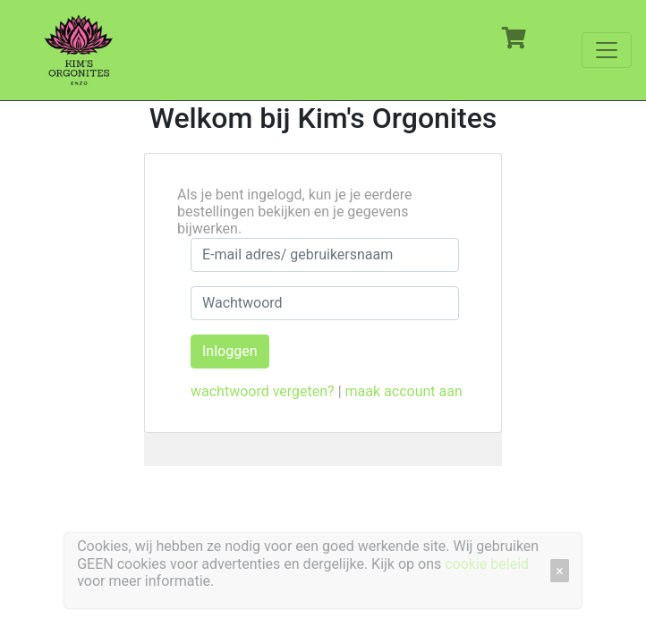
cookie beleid (487, 564)
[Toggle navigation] (607, 50)
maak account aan (404, 391)
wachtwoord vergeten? (263, 391)
